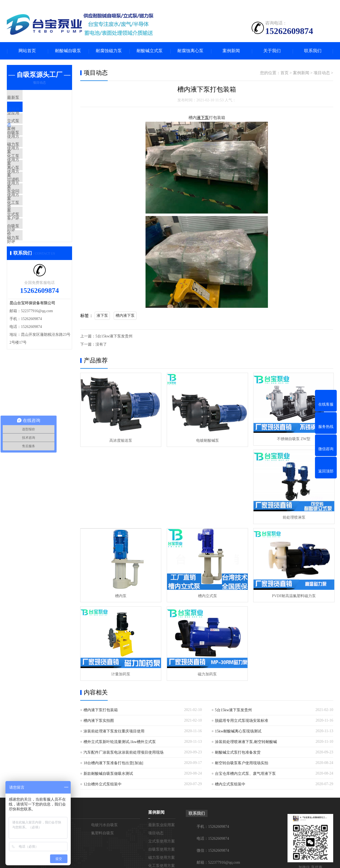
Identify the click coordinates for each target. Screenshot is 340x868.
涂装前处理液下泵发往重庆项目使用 (114, 651)
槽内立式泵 (292, 516)
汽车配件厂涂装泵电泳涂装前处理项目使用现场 (123, 672)
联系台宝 (14, 744)
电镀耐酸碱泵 (206, 439)
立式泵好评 (30, 259)
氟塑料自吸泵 (103, 752)
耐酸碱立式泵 (150, 51)
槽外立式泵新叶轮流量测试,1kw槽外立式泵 (120, 661)
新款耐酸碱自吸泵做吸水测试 (108, 693)
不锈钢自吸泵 (54, 752)
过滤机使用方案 (34, 211)
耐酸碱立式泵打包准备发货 (238, 672)
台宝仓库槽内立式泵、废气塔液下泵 (245, 693)
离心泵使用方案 (34, 195)
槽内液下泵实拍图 (99, 640)
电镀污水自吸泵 (104, 744)
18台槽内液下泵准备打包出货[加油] (113, 682)
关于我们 (272, 51)
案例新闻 (231, 51)
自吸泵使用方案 (34, 146)
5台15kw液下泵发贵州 (114, 336)
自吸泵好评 (30, 275)
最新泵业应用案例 (36, 98)
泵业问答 (28, 227)
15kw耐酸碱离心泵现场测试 (238, 651)
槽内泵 (206, 516)
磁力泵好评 (30, 291)
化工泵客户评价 (34, 243)
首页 (285, 73)
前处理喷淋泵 (120, 516)
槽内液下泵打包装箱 (101, 629)
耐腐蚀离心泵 (190, 51)
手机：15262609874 (213, 746)
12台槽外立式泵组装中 (103, 704)
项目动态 (28, 114)
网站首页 (27, 51)
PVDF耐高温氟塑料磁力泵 (120, 593)
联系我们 (313, 51)
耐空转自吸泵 (54, 761)
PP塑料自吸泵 (54, 744)
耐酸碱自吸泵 (68, 51)
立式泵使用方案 (34, 130)
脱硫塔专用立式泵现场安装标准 (242, 640)
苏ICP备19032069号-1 (206, 860)
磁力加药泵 (292, 593)
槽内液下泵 (125, 316)
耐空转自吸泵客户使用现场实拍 (242, 682)
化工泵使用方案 (34, 178)
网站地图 (236, 860)
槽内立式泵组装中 (230, 704)
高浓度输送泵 (120, 439)
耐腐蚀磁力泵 (109, 51)
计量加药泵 (206, 593)
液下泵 (102, 316)
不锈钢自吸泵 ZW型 (292, 439)
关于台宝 (15, 732)
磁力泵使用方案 (34, 162)
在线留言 (14, 752)
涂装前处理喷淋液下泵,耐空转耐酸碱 (246, 661)
